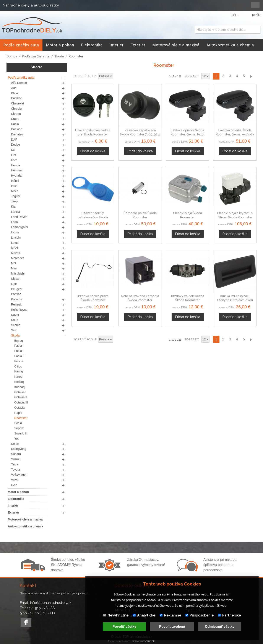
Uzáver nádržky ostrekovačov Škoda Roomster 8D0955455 (93, 217)
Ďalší (251, 76)
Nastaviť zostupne (117, 76)
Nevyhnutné (116, 615)
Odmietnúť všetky (220, 627)
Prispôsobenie (200, 615)
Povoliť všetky (124, 627)
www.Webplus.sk (143, 641)
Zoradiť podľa (85, 76)
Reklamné (170, 615)
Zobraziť (192, 76)
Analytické (144, 615)
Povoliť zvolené (172, 627)
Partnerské (229, 615)
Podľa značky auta (36, 56)
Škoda (59, 56)
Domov (12, 56)
